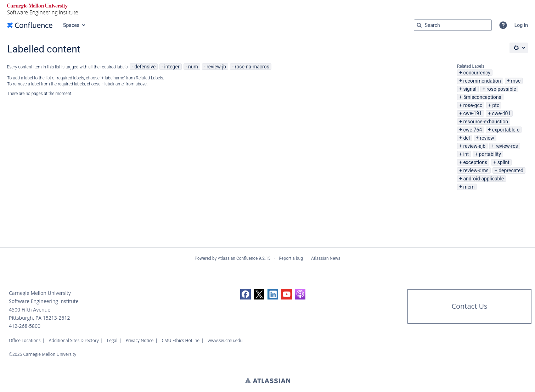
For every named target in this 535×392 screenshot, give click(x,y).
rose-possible (501, 89)
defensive (145, 67)
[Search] (419, 25)
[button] (503, 25)
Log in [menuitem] (521, 25)
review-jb (216, 67)
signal (470, 89)
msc (516, 81)
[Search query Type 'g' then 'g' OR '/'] (453, 25)
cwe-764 (472, 130)
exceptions (475, 162)
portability (490, 154)
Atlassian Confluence (238, 258)
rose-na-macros (252, 67)
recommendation (482, 81)
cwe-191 (472, 113)
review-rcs (507, 146)
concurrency (477, 73)
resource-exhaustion (486, 122)
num (193, 67)
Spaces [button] (71, 25)
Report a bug (291, 258)
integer (172, 67)
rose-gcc (473, 105)
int (466, 154)
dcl (466, 138)
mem (469, 187)
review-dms (476, 170)
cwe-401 (502, 113)
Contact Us (469, 306)
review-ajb (474, 146)
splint (503, 162)
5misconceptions (482, 97)
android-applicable (483, 179)
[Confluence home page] (30, 25)
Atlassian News (326, 258)
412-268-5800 (25, 326)
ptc (496, 105)
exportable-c (506, 130)
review (487, 138)
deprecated (511, 170)
